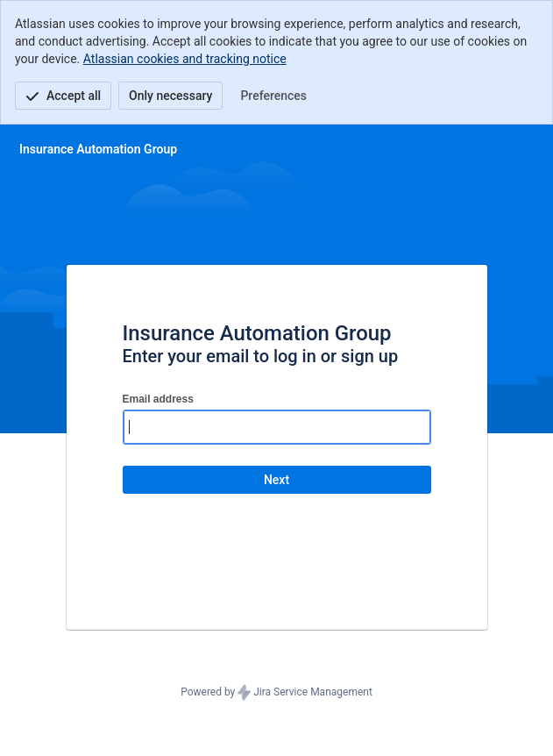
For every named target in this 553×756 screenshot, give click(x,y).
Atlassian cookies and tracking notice (185, 59)
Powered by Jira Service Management (276, 693)
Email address (158, 399)
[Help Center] (98, 149)
